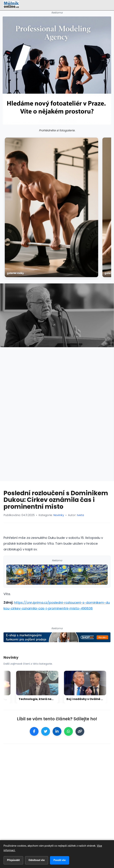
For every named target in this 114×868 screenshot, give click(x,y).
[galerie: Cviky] (51, 207)
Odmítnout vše (37, 860)
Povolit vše (60, 860)
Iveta (80, 515)
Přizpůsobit (13, 860)
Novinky (59, 515)
